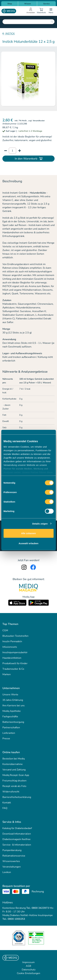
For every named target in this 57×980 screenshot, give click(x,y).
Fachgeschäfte (10, 717)
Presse (6, 739)
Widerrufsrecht (11, 792)
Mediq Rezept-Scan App (16, 775)
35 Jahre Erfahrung (13, 700)
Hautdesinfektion (12, 658)
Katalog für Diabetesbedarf (17, 828)
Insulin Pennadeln (12, 641)
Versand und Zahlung (14, 770)
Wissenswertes (11, 861)
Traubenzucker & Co (13, 669)
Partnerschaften (11, 728)
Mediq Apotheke (12, 711)
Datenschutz (29, 970)
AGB (28, 966)
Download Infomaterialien (17, 834)
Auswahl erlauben (29, 543)
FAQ (5, 808)
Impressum (28, 962)
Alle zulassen (28, 533)
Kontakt (7, 803)
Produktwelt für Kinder (15, 663)
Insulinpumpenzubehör (15, 652)
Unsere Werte (10, 695)
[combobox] (28, 22)
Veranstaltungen (12, 867)
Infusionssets (10, 647)
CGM (5, 630)
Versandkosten (39, 121)
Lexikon (7, 872)
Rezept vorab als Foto (14, 786)
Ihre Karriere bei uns (14, 706)
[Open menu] (51, 11)
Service (47, 4)
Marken (7, 674)
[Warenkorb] (41, 11)
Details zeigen (40, 524)
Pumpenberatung (12, 850)
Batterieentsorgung (13, 722)
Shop (10, 4)
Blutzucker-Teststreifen (15, 636)
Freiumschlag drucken (14, 781)
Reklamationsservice (14, 856)
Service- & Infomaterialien (17, 845)
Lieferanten (9, 733)
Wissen (28, 4)
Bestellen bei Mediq (14, 759)
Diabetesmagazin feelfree (16, 839)
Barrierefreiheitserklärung (17, 797)
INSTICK (10, 34)
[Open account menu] (31, 11)
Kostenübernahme (13, 764)
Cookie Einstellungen (28, 973)
